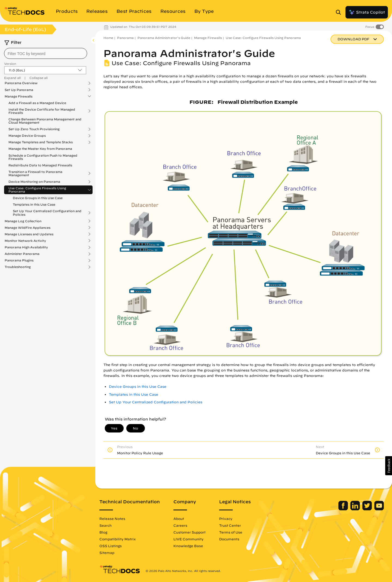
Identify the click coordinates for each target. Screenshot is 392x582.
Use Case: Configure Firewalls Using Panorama (37, 190)
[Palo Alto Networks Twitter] (368, 509)
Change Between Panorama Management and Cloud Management (45, 121)
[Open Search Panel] (340, 12)
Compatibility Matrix (117, 539)
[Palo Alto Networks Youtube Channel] (379, 509)
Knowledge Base (188, 546)
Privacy (226, 519)
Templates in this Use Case (34, 204)
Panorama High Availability (26, 247)
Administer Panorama (22, 254)
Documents (229, 539)
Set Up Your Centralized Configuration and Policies (47, 213)
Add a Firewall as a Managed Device (37, 103)
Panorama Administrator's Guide (164, 38)
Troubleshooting (18, 267)
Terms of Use (231, 532)
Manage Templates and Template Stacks (41, 142)
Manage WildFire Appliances (27, 228)
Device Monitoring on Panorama (34, 182)
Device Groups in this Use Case (38, 198)
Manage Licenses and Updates (29, 234)
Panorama (125, 38)
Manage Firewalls (19, 96)
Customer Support (189, 532)
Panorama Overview (21, 83)
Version (10, 64)
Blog (103, 532)
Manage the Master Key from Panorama (40, 149)
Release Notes (112, 519)
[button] (389, 466)
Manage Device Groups (27, 136)
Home (108, 38)
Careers (180, 525)
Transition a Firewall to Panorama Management (35, 173)
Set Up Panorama (19, 90)
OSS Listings (111, 546)
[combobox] (46, 53)
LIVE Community (189, 539)
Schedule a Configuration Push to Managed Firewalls (43, 157)
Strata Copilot (367, 12)
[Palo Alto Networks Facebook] (344, 509)
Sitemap (107, 553)
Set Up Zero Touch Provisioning (34, 129)
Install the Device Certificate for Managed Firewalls (42, 111)
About (179, 519)
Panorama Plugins (19, 260)
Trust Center (230, 525)
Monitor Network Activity (25, 241)
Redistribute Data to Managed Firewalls (40, 165)
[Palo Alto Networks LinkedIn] (356, 509)
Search (105, 525)
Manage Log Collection (23, 221)
